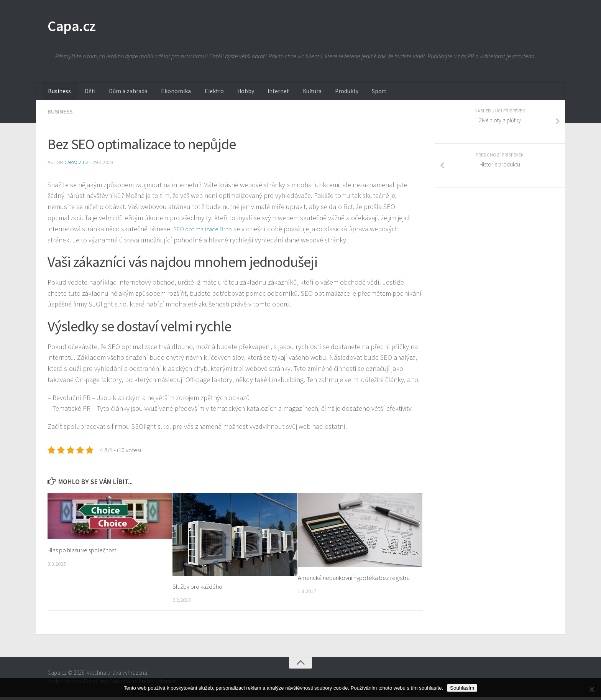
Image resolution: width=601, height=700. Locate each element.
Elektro (195, 94)
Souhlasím (462, 688)
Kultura (281, 94)
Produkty (312, 94)
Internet (251, 94)
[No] (591, 689)
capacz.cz (78, 165)
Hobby (223, 94)
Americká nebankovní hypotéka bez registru (354, 580)
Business (58, 94)
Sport (341, 94)
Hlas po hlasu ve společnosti (85, 553)
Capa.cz (74, 27)
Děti (84, 94)
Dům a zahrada (118, 94)
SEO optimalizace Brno (206, 232)
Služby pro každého (198, 590)
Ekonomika (161, 94)
